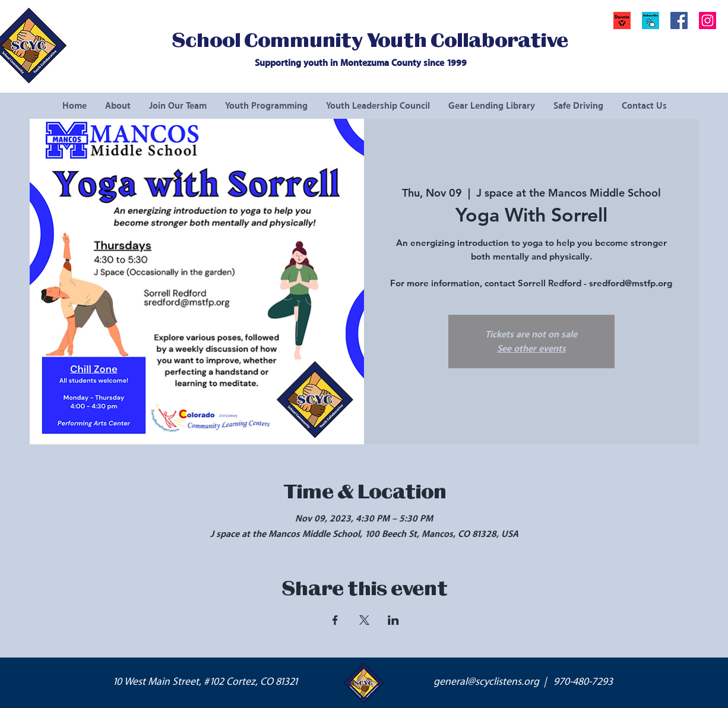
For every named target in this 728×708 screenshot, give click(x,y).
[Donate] (622, 20)
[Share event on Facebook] (335, 620)
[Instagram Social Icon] (708, 20)
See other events (531, 349)
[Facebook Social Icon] (679, 20)
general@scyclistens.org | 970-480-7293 (523, 682)
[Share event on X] (364, 620)
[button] (651, 20)
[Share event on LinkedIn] (393, 620)
